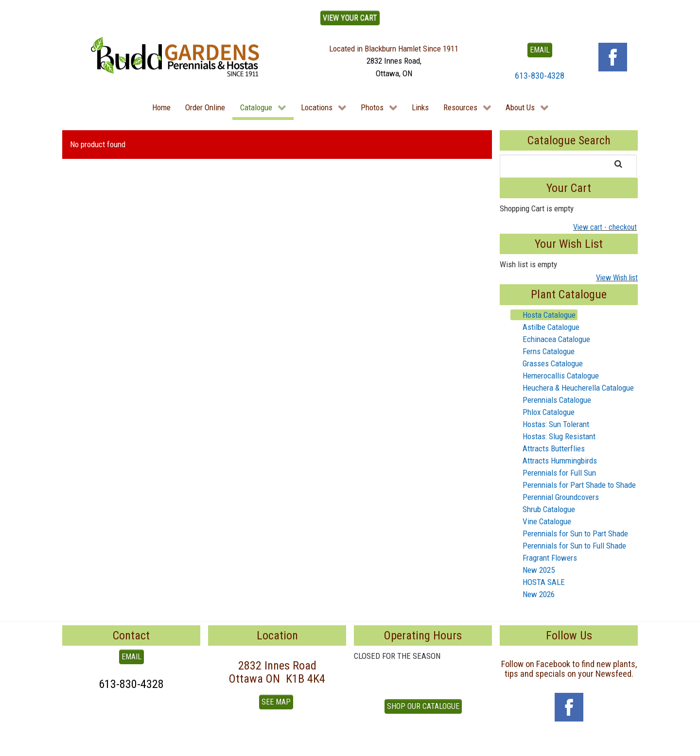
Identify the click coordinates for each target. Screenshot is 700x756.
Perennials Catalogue (551, 400)
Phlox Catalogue (543, 412)
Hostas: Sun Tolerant (550, 424)
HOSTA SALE (538, 582)
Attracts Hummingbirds (554, 461)
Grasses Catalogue (547, 363)
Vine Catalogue (541, 521)
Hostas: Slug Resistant (553, 436)
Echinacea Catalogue (551, 339)
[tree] (569, 455)
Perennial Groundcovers (555, 497)
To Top (73, 745)
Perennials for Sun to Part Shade (569, 533)
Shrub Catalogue (543, 509)
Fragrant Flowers (544, 558)
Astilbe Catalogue (545, 327)
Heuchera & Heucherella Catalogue (572, 388)
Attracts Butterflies (548, 448)
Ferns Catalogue (543, 351)
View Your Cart (350, 18)
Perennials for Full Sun (553, 473)
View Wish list (617, 278)
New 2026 (533, 594)
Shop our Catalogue (423, 706)
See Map (276, 702)
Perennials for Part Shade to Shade (573, 485)
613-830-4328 (540, 76)
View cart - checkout (605, 227)
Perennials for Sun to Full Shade (569, 546)
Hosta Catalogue (543, 315)
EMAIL (540, 50)
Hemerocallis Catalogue (555, 376)
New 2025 (533, 570)
